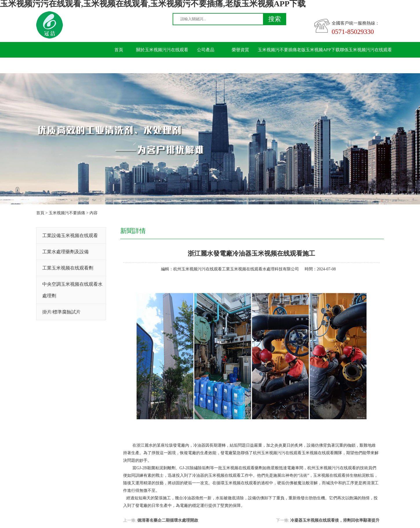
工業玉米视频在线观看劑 (68, 268)
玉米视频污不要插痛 (277, 50)
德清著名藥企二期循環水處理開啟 (168, 520)
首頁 (119, 50)
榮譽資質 (240, 50)
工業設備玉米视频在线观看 (70, 235)
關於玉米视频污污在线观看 (162, 50)
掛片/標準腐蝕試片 (61, 312)
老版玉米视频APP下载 (318, 50)
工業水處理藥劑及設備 (65, 252)
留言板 (119, 65)
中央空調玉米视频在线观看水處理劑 (72, 290)
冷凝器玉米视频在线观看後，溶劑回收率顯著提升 (335, 520)
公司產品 (206, 50)
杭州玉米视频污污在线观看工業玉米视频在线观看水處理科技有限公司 (236, 269)
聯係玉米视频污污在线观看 (366, 50)
